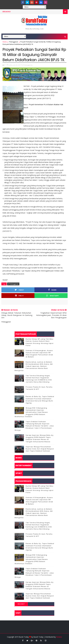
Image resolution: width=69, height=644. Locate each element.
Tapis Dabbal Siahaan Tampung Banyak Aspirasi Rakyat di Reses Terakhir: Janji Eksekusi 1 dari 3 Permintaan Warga (34, 426)
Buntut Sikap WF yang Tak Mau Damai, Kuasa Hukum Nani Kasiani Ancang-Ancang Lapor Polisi (40, 342)
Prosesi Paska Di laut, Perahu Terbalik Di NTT (39, 388)
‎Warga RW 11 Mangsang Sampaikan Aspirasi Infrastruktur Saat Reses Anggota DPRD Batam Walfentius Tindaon (31, 412)
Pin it (19, 296)
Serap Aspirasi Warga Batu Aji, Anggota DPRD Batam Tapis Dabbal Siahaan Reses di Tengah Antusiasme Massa (40, 438)
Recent (21, 604)
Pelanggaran (14, 42)
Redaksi (59, 637)
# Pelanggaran (13, 284)
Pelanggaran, (28, 65)
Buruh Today (38, 637)
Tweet (19, 290)
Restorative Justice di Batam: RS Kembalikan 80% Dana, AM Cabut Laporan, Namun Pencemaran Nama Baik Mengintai (34, 366)
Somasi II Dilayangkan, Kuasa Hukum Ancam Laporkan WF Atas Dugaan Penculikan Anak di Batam (39, 354)
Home (5, 42)
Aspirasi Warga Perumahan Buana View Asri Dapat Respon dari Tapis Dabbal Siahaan (40, 449)
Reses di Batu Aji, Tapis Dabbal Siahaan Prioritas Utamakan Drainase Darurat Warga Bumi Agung (40, 400)
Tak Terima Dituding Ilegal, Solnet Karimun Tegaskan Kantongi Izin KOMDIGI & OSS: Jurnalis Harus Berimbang (39, 379)
